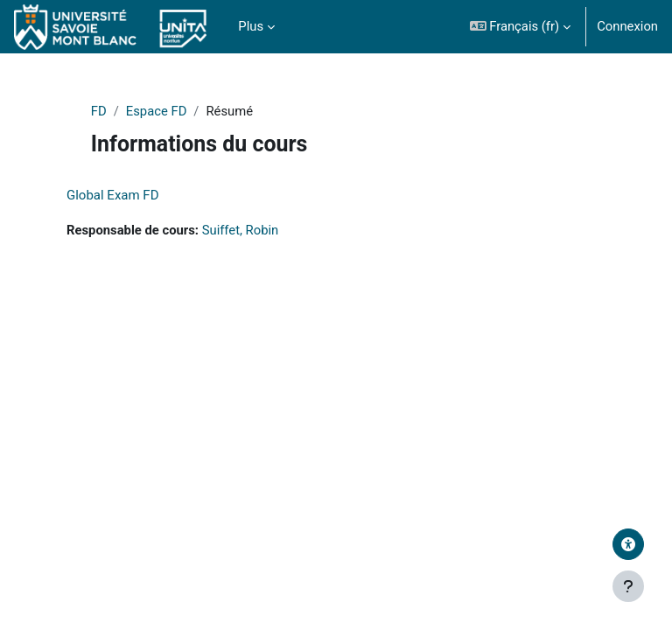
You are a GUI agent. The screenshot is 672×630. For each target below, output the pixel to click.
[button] (521, 27)
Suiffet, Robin (241, 230)
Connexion (627, 26)
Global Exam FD (113, 195)
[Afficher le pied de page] (628, 586)
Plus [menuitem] (251, 26)
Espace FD (157, 111)
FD (99, 111)
